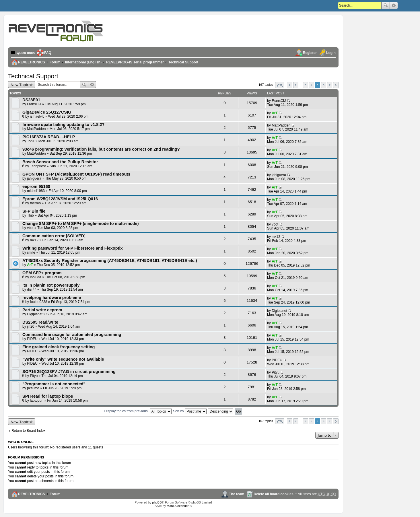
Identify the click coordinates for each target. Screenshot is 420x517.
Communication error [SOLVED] (54, 236)
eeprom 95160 (36, 186)
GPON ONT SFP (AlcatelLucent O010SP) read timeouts (76, 174)
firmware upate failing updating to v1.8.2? (63, 125)
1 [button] (296, 85)
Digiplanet (35, 314)
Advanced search (394, 5)
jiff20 (31, 326)
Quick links (26, 53)
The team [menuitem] (237, 494)
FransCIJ (34, 104)
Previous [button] (290, 85)
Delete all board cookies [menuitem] (273, 494)
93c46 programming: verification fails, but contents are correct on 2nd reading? (101, 149)
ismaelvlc (37, 116)
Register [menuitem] (310, 53)
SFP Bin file (34, 211)
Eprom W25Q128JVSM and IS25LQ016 (60, 199)
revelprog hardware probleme (52, 298)
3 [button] (306, 85)
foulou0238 (39, 302)
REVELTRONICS (32, 494)
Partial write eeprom (42, 310)
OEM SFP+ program (42, 273)
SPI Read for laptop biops (48, 396)
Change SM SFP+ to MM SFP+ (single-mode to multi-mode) (81, 223)
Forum (55, 494)
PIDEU (32, 339)
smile (31, 252)
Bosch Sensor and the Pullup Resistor (60, 162)
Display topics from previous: (138, 411)
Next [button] (336, 85)
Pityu (34, 376)
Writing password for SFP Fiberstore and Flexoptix (73, 248)
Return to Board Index (28, 431)
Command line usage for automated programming (72, 335)
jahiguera (34, 178)
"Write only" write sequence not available (63, 359)
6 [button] (324, 85)
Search (386, 5)
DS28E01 (31, 100)
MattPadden (36, 129)
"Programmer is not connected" (54, 384)
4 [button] (312, 85)
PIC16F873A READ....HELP (49, 137)
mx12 (34, 240)
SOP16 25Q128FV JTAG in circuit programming (69, 372)
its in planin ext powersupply (51, 285)
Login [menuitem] (331, 53)
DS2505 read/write (40, 322)
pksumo (33, 388)
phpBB (157, 502)
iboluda (36, 277)
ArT (275, 113)
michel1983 (36, 191)
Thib (30, 215)
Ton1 (31, 141)
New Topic (20, 85)
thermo (36, 203)
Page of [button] (280, 85)
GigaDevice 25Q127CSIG (47, 112)
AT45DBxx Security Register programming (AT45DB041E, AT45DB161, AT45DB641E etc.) (110, 261)
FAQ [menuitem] (48, 53)
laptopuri (37, 401)
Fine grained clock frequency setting (59, 347)
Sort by (190, 411)
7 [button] (330, 85)
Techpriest (38, 166)
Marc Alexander (178, 506)
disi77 (32, 289)
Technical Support (33, 76)
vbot (30, 228)
